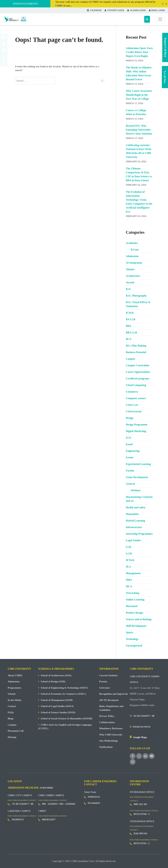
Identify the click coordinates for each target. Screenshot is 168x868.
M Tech (130, 560)
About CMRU (15, 675)
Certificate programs (138, 378)
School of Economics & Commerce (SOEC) (63, 694)
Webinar (136, 490)
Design (130, 418)
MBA (129, 580)
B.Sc (128, 289)
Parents (103, 682)
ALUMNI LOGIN (136, 10)
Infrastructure (134, 527)
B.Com (135, 250)
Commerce (132, 392)
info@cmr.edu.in (140, 727)
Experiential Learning (138, 464)
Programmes (14, 688)
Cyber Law (132, 405)
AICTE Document (109, 700)
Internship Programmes (139, 534)
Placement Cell (16, 731)
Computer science (136, 398)
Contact (12, 706)
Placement (132, 606)
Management (133, 573)
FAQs (11, 712)
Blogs (11, 719)
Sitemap (12, 737)
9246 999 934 (140, 833)
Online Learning (135, 600)
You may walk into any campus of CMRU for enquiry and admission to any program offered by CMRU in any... (105, 4)
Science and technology (139, 619)
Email (129, 444)
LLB (128, 547)
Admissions (132, 256)
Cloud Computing (136, 385)
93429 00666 (47, 788)
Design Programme (137, 425)
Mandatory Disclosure (111, 728)
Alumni (130, 269)
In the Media (15, 700)
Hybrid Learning (135, 521)
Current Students (108, 675)
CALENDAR (94, 10)
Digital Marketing (136, 431)
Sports (129, 632)
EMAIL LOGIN (157, 10)
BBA (129, 326)
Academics (132, 243)
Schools (12, 694)
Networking (132, 593)
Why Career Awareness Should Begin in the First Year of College (139, 95)
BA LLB (131, 319)
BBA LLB (131, 332)
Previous (163, 4)
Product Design (134, 613)
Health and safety (136, 507)
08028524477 (49, 819)
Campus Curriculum (138, 365)
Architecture (133, 276)
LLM (129, 553)
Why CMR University (111, 735)
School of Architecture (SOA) (56, 675)
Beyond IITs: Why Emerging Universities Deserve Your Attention (139, 130)
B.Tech (130, 313)
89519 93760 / (141, 814)
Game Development (137, 477)
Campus (131, 359)
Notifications (106, 747)
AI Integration (134, 263)
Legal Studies (133, 540)
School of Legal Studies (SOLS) (57, 706)
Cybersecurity (134, 411)
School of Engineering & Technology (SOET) (64, 688)
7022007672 (18, 819)
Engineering (133, 451)
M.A (128, 567)
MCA (129, 586)
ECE (129, 438)
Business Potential (136, 352)
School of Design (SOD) (53, 682)
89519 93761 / (141, 843)
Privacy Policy (107, 716)
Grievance (105, 688)
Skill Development (136, 626)
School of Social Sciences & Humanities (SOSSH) (66, 719)
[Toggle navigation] (160, 19)
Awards (130, 282)
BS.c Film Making (136, 346)
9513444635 (94, 803)
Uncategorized (134, 646)
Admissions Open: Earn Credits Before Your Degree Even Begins (139, 52)
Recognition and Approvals (114, 694)
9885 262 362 (140, 804)
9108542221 (94, 797)
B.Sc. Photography (136, 296)
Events (130, 457)
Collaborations (107, 722)
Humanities (132, 514)
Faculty (130, 471)
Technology (132, 639)
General (130, 484)
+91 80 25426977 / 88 (142, 716)
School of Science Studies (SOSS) (58, 712)
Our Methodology (109, 741)
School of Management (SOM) (57, 700)
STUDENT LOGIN (114, 10)
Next (166, 4)
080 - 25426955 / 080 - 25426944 (59, 804)
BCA (129, 339)
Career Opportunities (138, 372)
